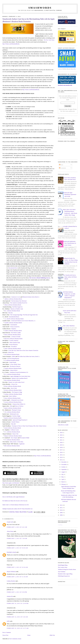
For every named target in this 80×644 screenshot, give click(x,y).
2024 (61, 432)
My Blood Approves (17, 307)
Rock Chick (14, 388)
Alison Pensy (10, 531)
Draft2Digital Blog (63, 565)
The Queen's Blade (25, 438)
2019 (61, 445)
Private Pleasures (13, 345)
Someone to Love (16, 297)
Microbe (11, 313)
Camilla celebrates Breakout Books (13, 323)
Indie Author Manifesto (69, 326)
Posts (61, 165)
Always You (14, 384)
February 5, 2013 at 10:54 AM (17, 567)
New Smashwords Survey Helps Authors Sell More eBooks (70, 277)
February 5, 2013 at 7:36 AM (17, 538)
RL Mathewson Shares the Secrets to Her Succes (15, 501)
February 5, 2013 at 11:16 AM (17, 577)
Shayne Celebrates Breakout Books (13, 436)
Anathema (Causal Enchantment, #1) (19, 372)
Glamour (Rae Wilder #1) (19, 404)
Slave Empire (14, 438)
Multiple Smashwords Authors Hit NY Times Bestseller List (17, 509)
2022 (61, 437)
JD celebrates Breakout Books (12, 354)
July (63, 474)
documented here (13, 268)
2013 (61, 460)
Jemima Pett (10, 596)
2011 (61, 508)
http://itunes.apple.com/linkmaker (11, 483)
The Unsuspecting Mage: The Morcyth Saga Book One (24, 315)
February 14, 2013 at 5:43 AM (17, 617)
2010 (61, 510)
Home (29, 635)
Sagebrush (22, 444)
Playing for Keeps (16, 410)
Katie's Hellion (13, 396)
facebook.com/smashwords (65, 85)
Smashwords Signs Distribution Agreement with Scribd (69, 194)
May (63, 477)
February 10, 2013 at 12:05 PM (18, 603)
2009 (61, 513)
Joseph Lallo (10, 522)
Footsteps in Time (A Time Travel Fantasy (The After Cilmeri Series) (29, 426)
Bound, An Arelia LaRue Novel (16, 382)
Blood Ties (11, 352)
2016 (61, 452)
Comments (63, 168)
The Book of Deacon (15, 366)
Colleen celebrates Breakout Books (13, 331)
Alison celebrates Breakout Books (13, 305)
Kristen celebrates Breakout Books (13, 390)
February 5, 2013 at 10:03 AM (17, 548)
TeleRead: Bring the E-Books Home (67, 569)
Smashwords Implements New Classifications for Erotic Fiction (69, 243)
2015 (61, 455)
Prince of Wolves (19, 406)
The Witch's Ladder (16, 333)
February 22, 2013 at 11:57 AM (18, 628)
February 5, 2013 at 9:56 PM (17, 592)
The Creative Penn (63, 567)
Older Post (52, 635)
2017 (61, 450)
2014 (61, 457)
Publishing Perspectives (64, 576)
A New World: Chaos (15, 364)
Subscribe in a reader (63, 425)
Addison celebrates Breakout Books (13, 299)
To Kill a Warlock (14, 341)
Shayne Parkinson (11, 572)
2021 (61, 440)
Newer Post (5, 635)
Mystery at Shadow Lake (17, 309)
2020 (61, 442)
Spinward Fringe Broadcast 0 (20, 420)
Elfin (11, 406)
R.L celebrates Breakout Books (12, 412)
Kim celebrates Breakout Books (12, 380)
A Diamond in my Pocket (17, 400)
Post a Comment (7, 632)
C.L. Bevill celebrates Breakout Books (14, 319)
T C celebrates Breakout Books (12, 440)
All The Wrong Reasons (13, 358)
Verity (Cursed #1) (15, 327)
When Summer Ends (15, 343)
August (63, 472)
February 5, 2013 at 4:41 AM (17, 527)
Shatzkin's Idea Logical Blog (65, 574)
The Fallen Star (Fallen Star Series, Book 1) (28, 356)
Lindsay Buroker (11, 581)
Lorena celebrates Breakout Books (13, 402)
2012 (61, 505)
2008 (61, 515)
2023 (61, 435)
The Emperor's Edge (17, 392)
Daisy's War (15, 434)
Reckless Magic (16, 416)
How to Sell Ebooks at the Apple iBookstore (14, 497)
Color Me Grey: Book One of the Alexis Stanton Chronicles (23, 350)
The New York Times (49, 40)
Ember (14, 356)
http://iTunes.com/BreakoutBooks (11, 44)
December (64, 462)
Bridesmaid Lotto (14, 414)
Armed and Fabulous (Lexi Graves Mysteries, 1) (23, 321)
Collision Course (15, 430)
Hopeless (14, 329)
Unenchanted (14, 325)
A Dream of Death (16, 337)
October (64, 467)
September (64, 469)
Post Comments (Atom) (15, 639)
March (63, 482)
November (64, 464)
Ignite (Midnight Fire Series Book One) (20, 376)
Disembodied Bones (14, 317)
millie (8, 621)
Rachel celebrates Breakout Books (13, 418)
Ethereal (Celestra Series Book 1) (31, 297)
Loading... (60, 525)
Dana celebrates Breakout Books (13, 335)
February (64, 484)
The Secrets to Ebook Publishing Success (40, 278)
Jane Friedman (62, 572)
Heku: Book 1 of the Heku (17, 442)
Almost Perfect (14, 370)
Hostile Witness (15, 422)
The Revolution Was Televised (19, 301)
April (63, 479)
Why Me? (13, 424)
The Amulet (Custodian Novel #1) (19, 303)
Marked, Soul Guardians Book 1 (20, 378)
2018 (61, 447)
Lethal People (13, 362)
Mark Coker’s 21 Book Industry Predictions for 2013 (16, 505)
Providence (14, 347)
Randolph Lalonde (11, 552)
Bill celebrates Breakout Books (12, 446)
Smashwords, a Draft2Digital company (48, 10)
